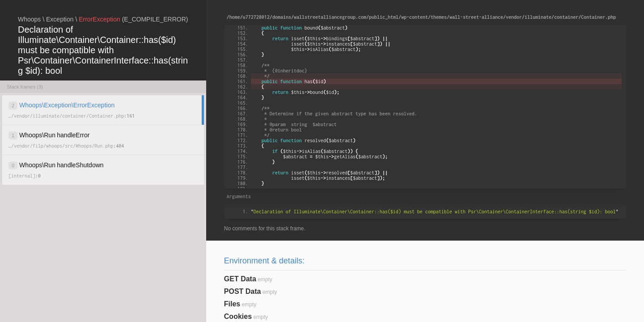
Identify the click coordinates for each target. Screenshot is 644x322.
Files (232, 304)
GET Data (240, 279)
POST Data (243, 291)
